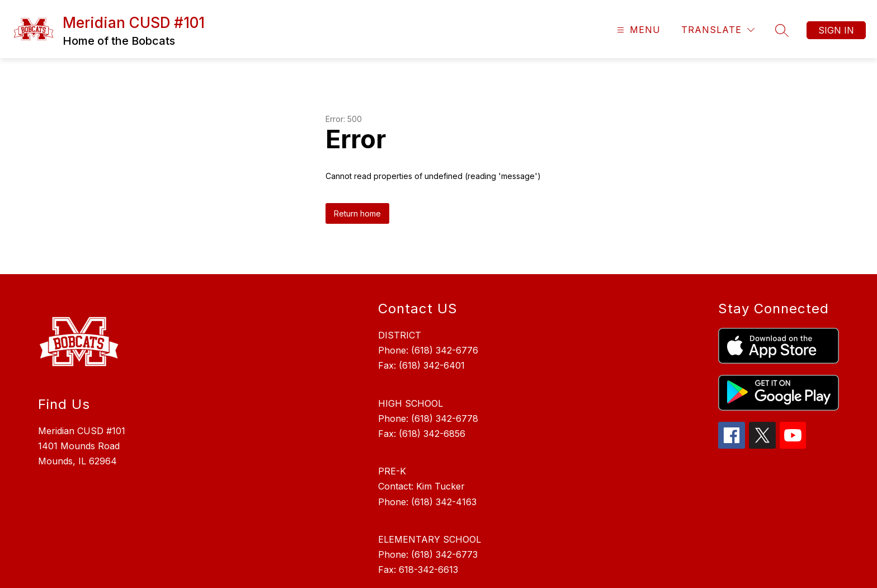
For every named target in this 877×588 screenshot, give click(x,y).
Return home (357, 213)
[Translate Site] (718, 30)
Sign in (836, 30)
